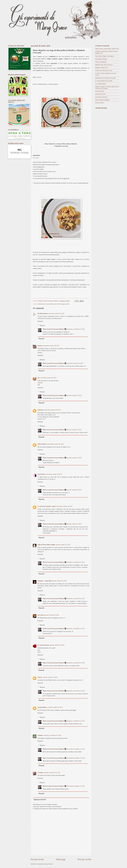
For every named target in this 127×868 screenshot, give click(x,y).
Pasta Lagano (52, 162)
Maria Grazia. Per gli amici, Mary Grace (107, 49)
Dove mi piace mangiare (102, 100)
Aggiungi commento (40, 799)
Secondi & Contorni (101, 59)
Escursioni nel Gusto (101, 97)
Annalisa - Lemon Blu (44, 581)
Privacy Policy (100, 103)
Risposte (42, 325)
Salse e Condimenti (101, 62)
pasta (55, 304)
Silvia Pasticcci (42, 444)
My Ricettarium (43, 313)
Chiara (40, 677)
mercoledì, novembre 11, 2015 (76, 749)
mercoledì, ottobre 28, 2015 (56, 313)
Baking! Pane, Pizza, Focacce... (104, 65)
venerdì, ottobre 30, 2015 (55, 707)
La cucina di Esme (43, 645)
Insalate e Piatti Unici (102, 68)
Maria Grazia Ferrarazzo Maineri (53, 329)
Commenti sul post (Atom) (45, 864)
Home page (61, 859)
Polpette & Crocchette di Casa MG (105, 78)
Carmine (40, 773)
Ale (39, 378)
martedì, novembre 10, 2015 (52, 773)
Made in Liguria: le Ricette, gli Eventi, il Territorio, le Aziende (107, 88)
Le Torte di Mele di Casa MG (104, 81)
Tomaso (40, 346)
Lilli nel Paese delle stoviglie (46, 545)
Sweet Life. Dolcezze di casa (104, 70)
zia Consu (41, 615)
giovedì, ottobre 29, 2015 (74, 395)
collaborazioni (42, 304)
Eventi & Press (100, 91)
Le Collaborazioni (101, 84)
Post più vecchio (85, 859)
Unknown (41, 410)
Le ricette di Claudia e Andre (47, 506)
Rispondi (40, 321)
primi (68, 304)
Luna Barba (41, 474)
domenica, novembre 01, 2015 (76, 329)
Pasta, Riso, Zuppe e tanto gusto (105, 56)
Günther (40, 735)
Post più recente (37, 859)
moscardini (50, 304)
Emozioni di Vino (100, 94)
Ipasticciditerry (42, 707)
